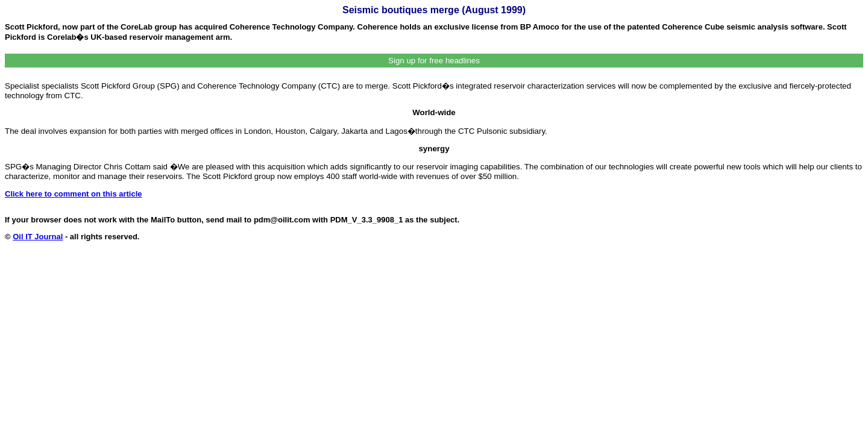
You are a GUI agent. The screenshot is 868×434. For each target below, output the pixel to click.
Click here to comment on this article (74, 194)
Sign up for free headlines (434, 61)
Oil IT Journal (38, 237)
